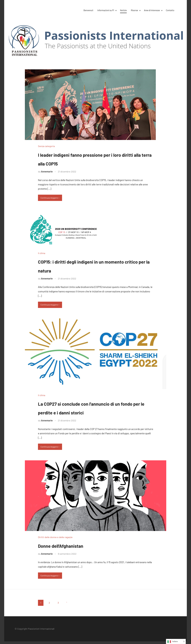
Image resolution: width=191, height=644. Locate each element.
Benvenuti (88, 10)
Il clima (42, 254)
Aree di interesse (153, 10)
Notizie (123, 10)
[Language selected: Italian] (176, 641)
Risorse (135, 10)
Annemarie (47, 171)
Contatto (170, 10)
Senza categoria (46, 146)
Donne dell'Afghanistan (70, 547)
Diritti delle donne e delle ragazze (55, 539)
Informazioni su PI (107, 10)
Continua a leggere (51, 198)
